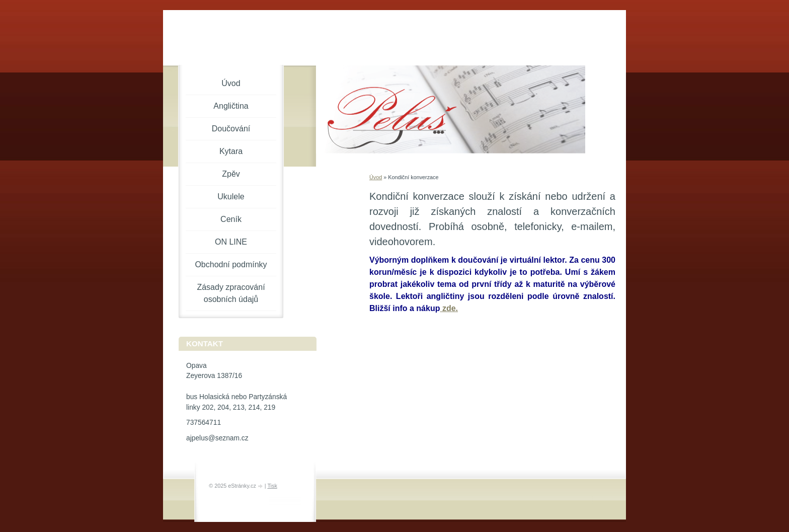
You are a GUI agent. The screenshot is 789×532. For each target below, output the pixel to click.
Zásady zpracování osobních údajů (231, 293)
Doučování (231, 129)
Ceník (231, 219)
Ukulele (231, 197)
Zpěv (231, 174)
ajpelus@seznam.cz (217, 438)
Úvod (376, 177)
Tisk (272, 486)
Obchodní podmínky (231, 264)
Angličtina (231, 106)
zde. (449, 308)
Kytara (231, 151)
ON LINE (231, 242)
